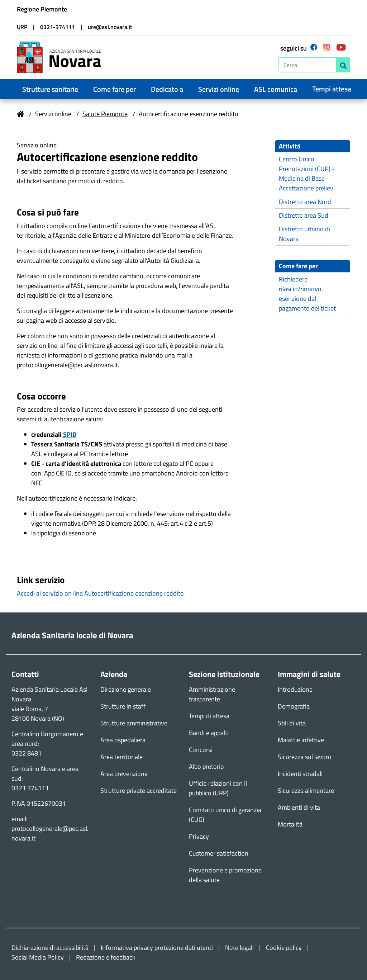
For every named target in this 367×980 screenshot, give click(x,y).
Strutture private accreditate (139, 790)
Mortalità (290, 824)
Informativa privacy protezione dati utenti (157, 948)
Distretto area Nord (305, 202)
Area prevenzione (124, 774)
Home (20, 114)
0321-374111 (58, 27)
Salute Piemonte (105, 114)
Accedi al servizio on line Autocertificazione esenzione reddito (100, 593)
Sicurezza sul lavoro (305, 757)
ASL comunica (276, 89)
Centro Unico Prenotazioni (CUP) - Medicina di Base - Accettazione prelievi (307, 174)
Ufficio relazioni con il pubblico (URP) (218, 788)
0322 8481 (27, 753)
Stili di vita (292, 723)
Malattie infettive (301, 740)
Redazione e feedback (106, 957)
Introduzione (295, 689)
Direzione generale (126, 689)
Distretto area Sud (304, 216)
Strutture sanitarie (50, 89)
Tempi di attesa (209, 716)
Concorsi (201, 750)
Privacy (199, 836)
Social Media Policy (38, 957)
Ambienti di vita (299, 807)
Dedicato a (167, 89)
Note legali (239, 948)
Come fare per (115, 89)
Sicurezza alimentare (306, 790)
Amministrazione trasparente (212, 694)
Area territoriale (121, 757)
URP (22, 27)
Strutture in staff (123, 706)
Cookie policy (284, 948)
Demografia (294, 706)
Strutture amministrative (134, 723)
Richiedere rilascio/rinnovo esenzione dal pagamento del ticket (307, 294)
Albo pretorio (206, 766)
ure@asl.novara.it (110, 27)
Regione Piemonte (42, 9)
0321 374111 (30, 788)
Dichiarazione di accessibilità (50, 948)
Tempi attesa (332, 89)
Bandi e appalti (209, 733)
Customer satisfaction (219, 853)
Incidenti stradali (300, 774)
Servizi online (219, 89)
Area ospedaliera (123, 740)
